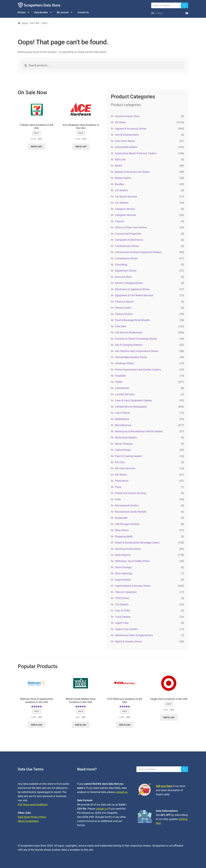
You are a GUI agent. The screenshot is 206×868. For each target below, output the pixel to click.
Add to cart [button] (36, 146)
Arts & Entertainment (127, 135)
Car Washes (122, 203)
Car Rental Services (126, 197)
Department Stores (126, 271)
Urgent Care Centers (126, 629)
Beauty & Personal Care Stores (132, 172)
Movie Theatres (124, 444)
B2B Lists (120, 159)
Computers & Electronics (129, 240)
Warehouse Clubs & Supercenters (134, 635)
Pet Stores (121, 475)
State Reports (123, 555)
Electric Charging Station (129, 283)
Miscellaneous (123, 425)
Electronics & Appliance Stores (132, 289)
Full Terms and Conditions (33, 805)
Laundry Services (125, 394)
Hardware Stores (124, 363)
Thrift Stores (122, 598)
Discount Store (123, 277)
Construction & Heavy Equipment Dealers (138, 252)
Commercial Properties (128, 234)
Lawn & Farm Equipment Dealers (134, 400)
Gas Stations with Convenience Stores (137, 351)
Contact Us (83, 12)
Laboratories (122, 388)
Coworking (121, 264)
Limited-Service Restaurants (131, 407)
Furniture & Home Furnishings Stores (136, 339)
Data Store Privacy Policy (32, 817)
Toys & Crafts (123, 610)
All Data (21, 12)
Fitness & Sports (124, 302)
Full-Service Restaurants (129, 332)
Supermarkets (123, 580)
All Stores (120, 122)
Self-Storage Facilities (127, 524)
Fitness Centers (124, 314)
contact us (121, 792)
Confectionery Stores (127, 246)
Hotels (119, 382)
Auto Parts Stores (125, 141)
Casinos (120, 221)
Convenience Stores (126, 258)
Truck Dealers (123, 617)
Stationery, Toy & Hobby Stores (132, 561)
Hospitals (120, 376)
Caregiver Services (126, 215)
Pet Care (120, 462)
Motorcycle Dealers (126, 437)
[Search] (185, 5)
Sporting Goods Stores (128, 549)
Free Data (121, 326)
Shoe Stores (122, 530)
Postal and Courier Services (131, 493)
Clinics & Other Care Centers (131, 227)
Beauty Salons (123, 178)
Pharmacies (122, 481)
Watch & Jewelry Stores (128, 641)
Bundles (120, 184)
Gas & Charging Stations (129, 345)
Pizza (118, 487)
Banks (119, 166)
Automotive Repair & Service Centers (136, 153)
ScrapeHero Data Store (42, 5)
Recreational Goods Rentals (131, 512)
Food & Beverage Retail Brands (132, 320)
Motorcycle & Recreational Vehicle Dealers (139, 431)
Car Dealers (122, 190)
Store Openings (124, 573)
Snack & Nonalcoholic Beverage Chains (137, 543)
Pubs (118, 499)
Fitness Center (123, 308)
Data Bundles (41, 12)
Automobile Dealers (126, 147)
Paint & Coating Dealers (128, 456)
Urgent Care (122, 623)
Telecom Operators (126, 592)
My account (63, 12)
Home (25, 23)
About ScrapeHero (28, 821)
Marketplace (122, 419)
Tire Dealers (122, 604)
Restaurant (121, 518)
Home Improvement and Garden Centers (138, 370)
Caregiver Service (125, 209)
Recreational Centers (127, 505)
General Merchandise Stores (131, 357)
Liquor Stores (123, 413)
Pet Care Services (125, 468)
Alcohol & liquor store (127, 116)
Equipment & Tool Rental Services (134, 295)
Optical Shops (123, 450)
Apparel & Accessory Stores (131, 129)
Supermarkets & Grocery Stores (133, 586)
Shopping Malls (124, 536)
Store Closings (123, 567)
